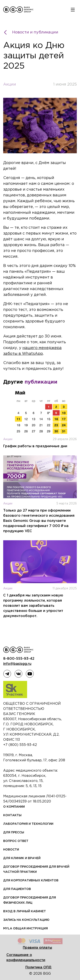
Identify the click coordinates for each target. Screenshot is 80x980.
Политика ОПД (38, 967)
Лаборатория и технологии (28, 824)
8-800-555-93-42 (19, 659)
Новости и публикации (31, 32)
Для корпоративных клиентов (31, 881)
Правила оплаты (37, 948)
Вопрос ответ (16, 841)
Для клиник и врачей (22, 858)
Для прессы (14, 832)
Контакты (12, 815)
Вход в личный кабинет (25, 911)
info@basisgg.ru (17, 664)
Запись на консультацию (26, 920)
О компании (14, 807)
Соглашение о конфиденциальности (26, 958)
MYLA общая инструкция (25, 929)
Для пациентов (17, 889)
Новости (11, 850)
